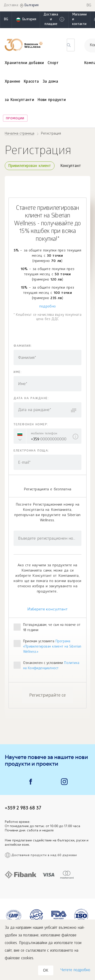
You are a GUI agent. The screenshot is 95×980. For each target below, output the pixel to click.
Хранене (12, 82)
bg (6, 20)
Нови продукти (52, 100)
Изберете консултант (47, 609)
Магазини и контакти (79, 20)
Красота (31, 82)
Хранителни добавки (24, 63)
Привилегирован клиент (30, 166)
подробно (47, 307)
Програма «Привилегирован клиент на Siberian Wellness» (52, 647)
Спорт (53, 63)
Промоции (15, 119)
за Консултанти (19, 100)
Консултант (71, 166)
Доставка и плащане (54, 20)
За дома (50, 82)
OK (46, 971)
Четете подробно (75, 970)
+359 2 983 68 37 (23, 808)
